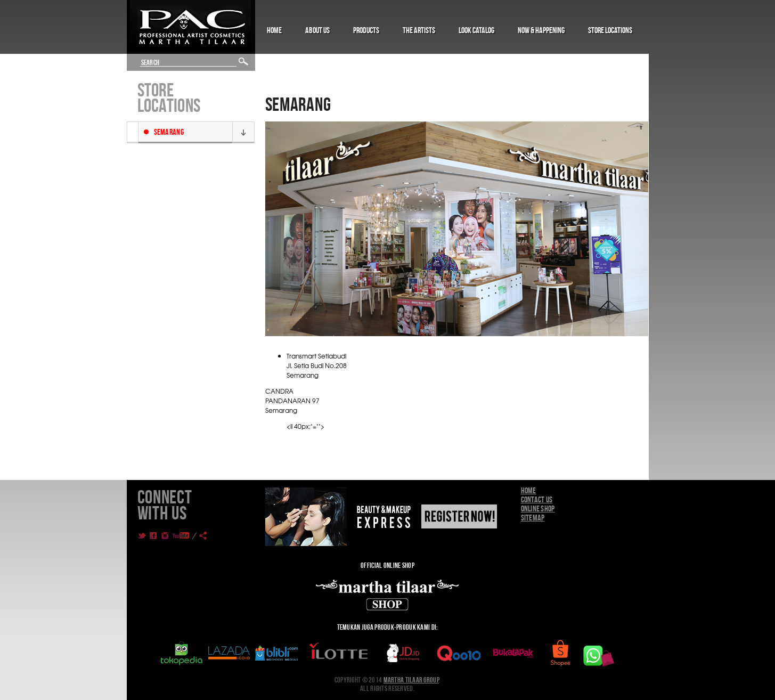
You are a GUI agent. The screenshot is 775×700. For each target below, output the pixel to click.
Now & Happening (541, 30)
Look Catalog (476, 30)
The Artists (419, 30)
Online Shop (538, 508)
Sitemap (533, 518)
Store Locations (610, 30)
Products (366, 30)
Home (274, 30)
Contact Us (537, 499)
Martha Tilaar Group (411, 680)
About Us (317, 30)
